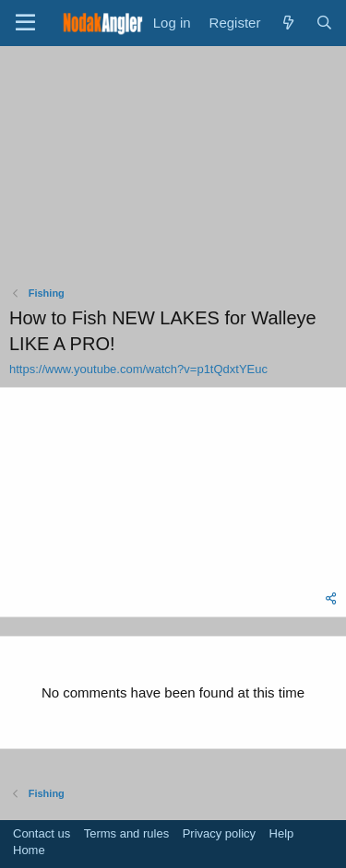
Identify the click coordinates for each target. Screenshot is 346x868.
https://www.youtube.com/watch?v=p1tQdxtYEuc (138, 369)
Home (29, 850)
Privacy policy (219, 833)
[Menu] (25, 23)
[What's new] (287, 23)
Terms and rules (126, 833)
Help (282, 833)
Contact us (42, 833)
